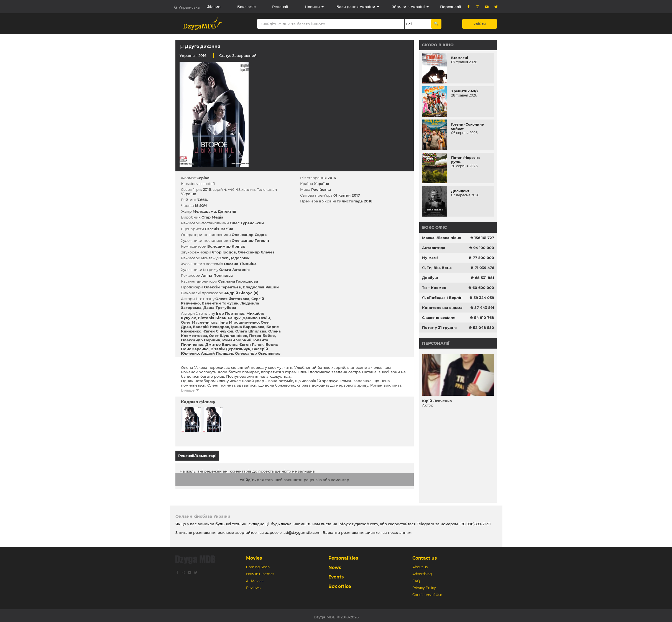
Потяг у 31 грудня (439, 327)
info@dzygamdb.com (358, 521)
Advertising (422, 571)
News (335, 565)
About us (420, 564)
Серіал (203, 178)
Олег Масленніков (199, 322)
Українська (189, 7)
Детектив (227, 211)
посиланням (400, 530)
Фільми (214, 7)
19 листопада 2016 (355, 201)
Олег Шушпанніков (228, 336)
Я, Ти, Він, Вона (437, 268)
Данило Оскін (256, 318)
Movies (254, 555)
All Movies (255, 578)
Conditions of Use (427, 592)
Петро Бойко (262, 336)
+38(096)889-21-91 (475, 521)
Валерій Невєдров (211, 327)
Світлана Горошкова (238, 281)
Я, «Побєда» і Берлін (442, 298)
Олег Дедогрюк (234, 258)
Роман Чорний (237, 340)
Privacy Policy (424, 585)
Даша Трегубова (220, 308)
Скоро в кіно (438, 45)
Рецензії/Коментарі (197, 456)
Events (336, 574)
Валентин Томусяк (220, 303)
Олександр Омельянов (258, 353)
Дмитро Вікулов (221, 344)
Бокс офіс (246, 7)
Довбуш (430, 278)
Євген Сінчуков (218, 331)
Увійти (480, 24)
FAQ (416, 578)
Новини (312, 7)
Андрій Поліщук (217, 353)
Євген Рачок (251, 344)
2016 (332, 178)
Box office (340, 584)
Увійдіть (248, 477)
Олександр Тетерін (250, 240)
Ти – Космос (434, 288)
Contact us (425, 555)
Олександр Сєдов (249, 235)
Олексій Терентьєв (222, 287)
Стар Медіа (212, 217)
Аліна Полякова (217, 275)
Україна (187, 55)
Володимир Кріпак (226, 246)
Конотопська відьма (442, 308)
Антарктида (434, 248)
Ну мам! (430, 258)
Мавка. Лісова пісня (442, 238)
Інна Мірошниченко (239, 322)
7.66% (202, 200)
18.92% (201, 205)
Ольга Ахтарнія (234, 270)
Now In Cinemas (260, 571)
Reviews (253, 585)
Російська (321, 189)
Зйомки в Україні (408, 7)
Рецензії (280, 7)
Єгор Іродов (224, 252)
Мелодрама (204, 211)
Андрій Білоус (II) (241, 293)
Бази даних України (356, 7)
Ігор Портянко (230, 313)
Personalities (343, 555)
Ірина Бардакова (248, 327)
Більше (188, 390)
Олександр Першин (201, 340)
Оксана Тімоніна (240, 264)
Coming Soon (258, 564)
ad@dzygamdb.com (302, 530)
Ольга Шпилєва (251, 331)
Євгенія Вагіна (219, 229)
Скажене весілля (439, 318)
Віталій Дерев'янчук (230, 349)
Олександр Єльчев (256, 252)
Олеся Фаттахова (232, 299)
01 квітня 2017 (347, 195)
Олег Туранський (247, 223)
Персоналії (451, 7)
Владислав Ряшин (261, 287)
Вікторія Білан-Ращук (219, 318)
